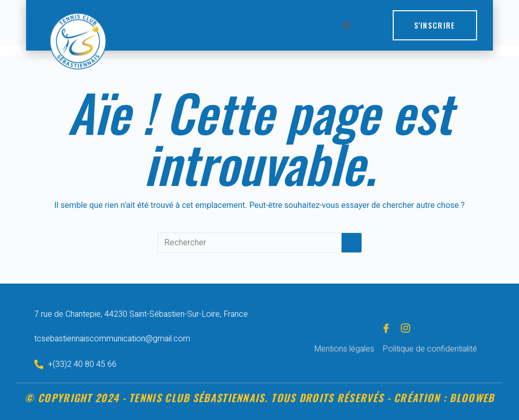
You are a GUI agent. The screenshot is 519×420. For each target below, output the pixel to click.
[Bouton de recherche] (352, 243)
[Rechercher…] (250, 243)
